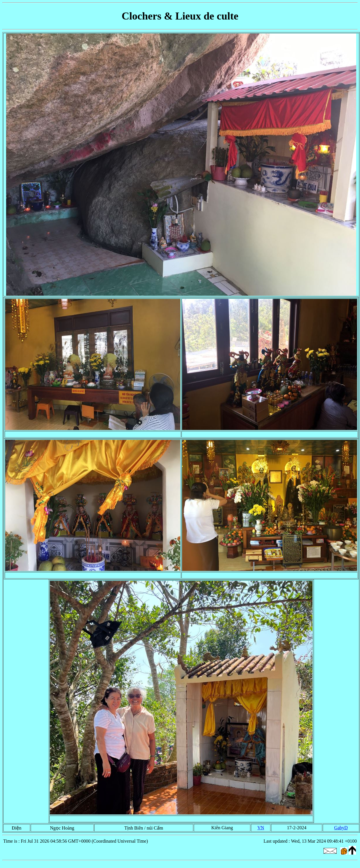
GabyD (341, 828)
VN (261, 828)
